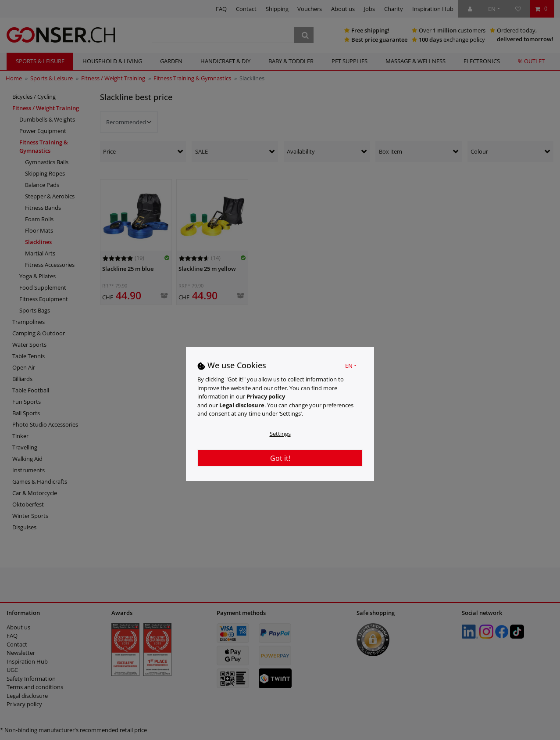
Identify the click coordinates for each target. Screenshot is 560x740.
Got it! (280, 458)
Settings (280, 434)
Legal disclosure (242, 405)
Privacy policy (266, 396)
